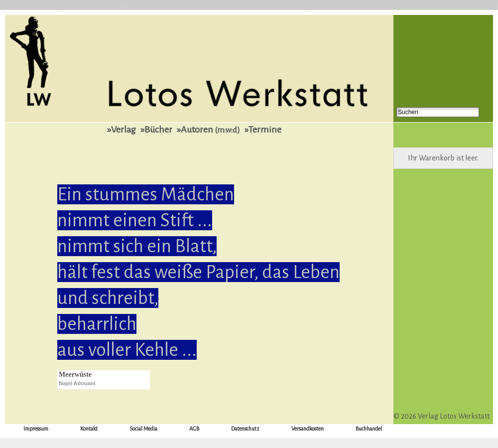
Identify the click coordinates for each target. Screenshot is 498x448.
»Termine (263, 130)
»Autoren (208, 130)
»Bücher (156, 130)
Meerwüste (75, 374)
